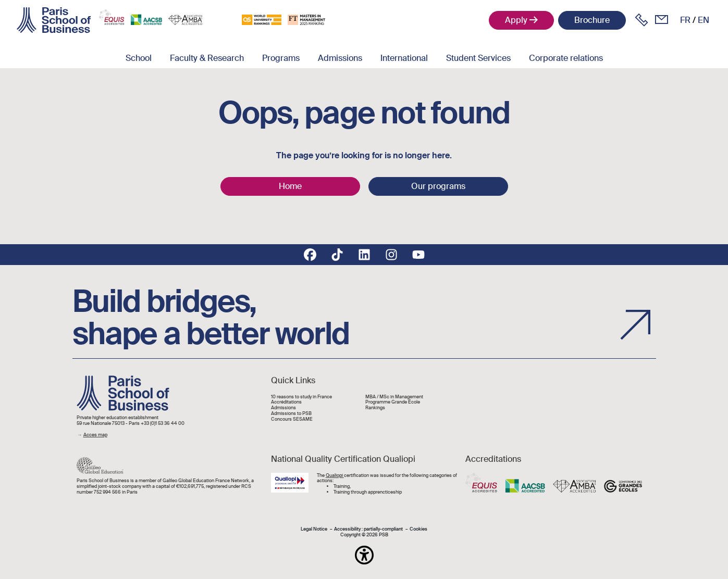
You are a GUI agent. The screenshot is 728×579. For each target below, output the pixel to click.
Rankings (375, 408)
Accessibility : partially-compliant (368, 529)
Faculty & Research (207, 58)
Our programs (438, 186)
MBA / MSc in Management (394, 397)
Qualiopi (335, 475)
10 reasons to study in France (301, 397)
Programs (281, 58)
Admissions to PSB (291, 414)
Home (290, 186)
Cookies (418, 529)
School (139, 58)
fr (685, 20)
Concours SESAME (292, 419)
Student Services (478, 58)
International (404, 58)
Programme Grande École (393, 402)
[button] (364, 555)
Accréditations (286, 402)
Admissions (340, 58)
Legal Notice (314, 529)
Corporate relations (566, 58)
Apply (516, 20)
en (704, 20)
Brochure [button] (592, 20)
